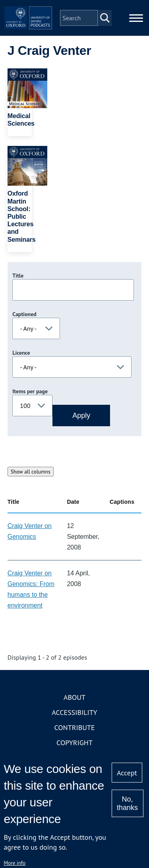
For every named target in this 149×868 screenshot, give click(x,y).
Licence (21, 353)
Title (18, 276)
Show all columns (31, 472)
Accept (127, 773)
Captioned (24, 314)
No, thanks (127, 803)
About (74, 697)
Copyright (74, 743)
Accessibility (74, 712)
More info (15, 863)
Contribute (74, 727)
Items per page (30, 391)
